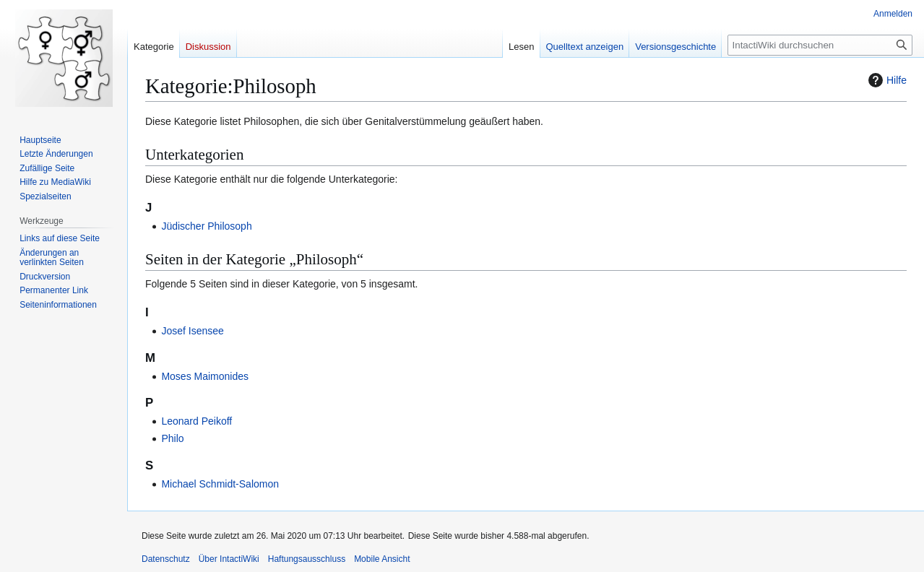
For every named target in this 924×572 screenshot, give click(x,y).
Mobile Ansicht (382, 559)
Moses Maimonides (205, 376)
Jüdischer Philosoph (206, 226)
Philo (172, 438)
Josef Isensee (192, 331)
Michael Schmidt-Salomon (220, 484)
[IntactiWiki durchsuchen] (820, 45)
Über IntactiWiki (229, 559)
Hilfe (886, 80)
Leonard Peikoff (197, 421)
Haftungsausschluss (307, 559)
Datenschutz (166, 559)
